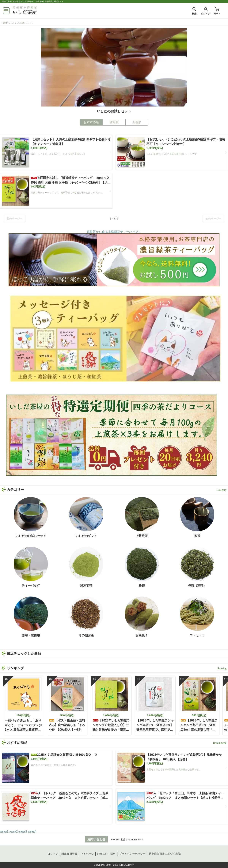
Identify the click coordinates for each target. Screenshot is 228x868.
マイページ (87, 854)
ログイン (53, 854)
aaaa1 (4, 832)
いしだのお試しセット (22, 23)
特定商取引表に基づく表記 (165, 854)
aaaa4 (32, 832)
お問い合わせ (96, 839)
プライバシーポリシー (132, 854)
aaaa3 (23, 832)
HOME (5, 23)
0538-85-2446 (135, 840)
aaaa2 (14, 832)
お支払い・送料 (106, 854)
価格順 (114, 122)
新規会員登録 (69, 854)
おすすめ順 (91, 122)
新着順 (137, 122)
